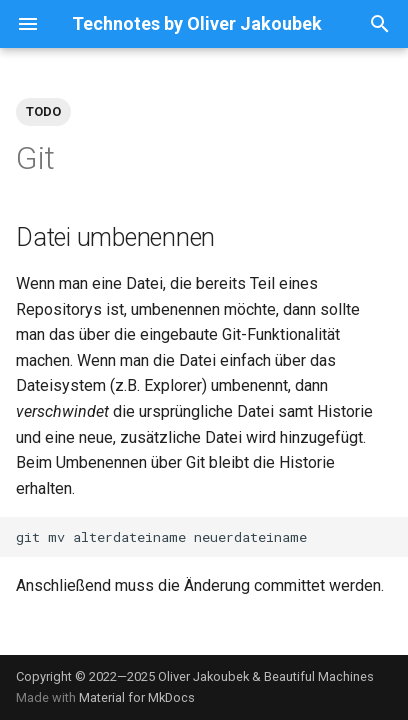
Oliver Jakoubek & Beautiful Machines (266, 676)
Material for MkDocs (137, 697)
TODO (43, 111)
